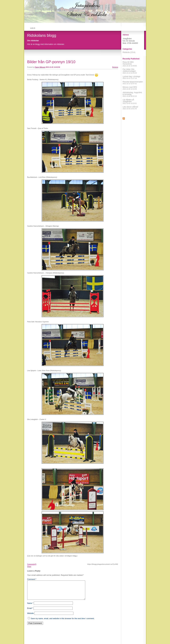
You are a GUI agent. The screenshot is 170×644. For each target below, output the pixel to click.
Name (30, 607)
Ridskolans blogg (42, 35)
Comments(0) (32, 564)
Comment (32, 579)
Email (30, 612)
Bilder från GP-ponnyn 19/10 (51, 62)
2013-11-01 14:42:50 (53, 67)
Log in (33, 28)
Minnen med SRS (130, 88)
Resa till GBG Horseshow (130, 64)
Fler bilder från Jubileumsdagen (130, 71)
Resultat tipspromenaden (133, 83)
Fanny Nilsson (40, 67)
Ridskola (115, 67)
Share (29, 567)
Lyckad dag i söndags (131, 77)
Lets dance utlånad (130, 108)
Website (31, 617)
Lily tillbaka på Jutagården (130, 101)
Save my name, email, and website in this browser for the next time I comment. (63, 622)
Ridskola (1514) (129, 52)
